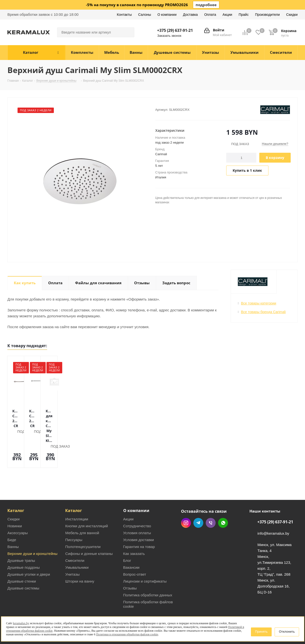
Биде (12, 516)
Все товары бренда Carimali (263, 312)
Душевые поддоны (24, 544)
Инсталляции (77, 496)
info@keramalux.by (273, 510)
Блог (127, 537)
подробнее (206, 5)
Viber (211, 499)
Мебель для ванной (82, 509)
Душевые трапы (21, 537)
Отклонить (287, 632)
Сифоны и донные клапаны (89, 530)
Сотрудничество (137, 502)
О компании (136, 487)
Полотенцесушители (83, 523)
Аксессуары (18, 509)
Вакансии (131, 544)
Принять (261, 632)
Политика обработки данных (148, 572)
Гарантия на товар (139, 523)
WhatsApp (223, 499)
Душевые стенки (22, 558)
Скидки (13, 496)
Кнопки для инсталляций (87, 502)
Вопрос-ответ (135, 551)
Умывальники (77, 544)
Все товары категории (259, 303)
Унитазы (72, 551)
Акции (128, 496)
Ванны (13, 523)
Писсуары (74, 516)
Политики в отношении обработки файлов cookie (127, 634)
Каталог (16, 487)
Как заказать (134, 530)
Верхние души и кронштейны (32, 530)
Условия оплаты (137, 509)
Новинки (15, 502)
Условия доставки (139, 516)
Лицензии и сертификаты (145, 558)
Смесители (75, 537)
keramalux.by (21, 623)
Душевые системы (23, 565)
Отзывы (130, 565)
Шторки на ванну (80, 558)
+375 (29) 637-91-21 (175, 30)
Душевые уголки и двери (29, 551)
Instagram (186, 499)
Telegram (198, 499)
